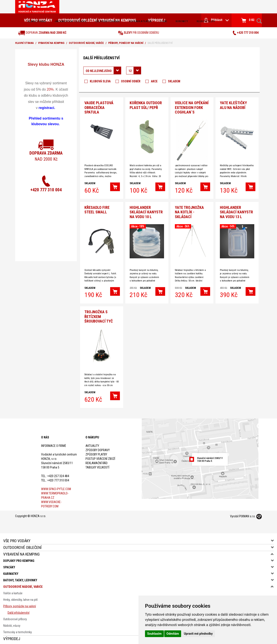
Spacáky (9, 565)
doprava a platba (140, 21)
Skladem (174, 81)
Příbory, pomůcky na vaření (126, 43)
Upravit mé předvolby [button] (198, 634)
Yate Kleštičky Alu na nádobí (233, 105)
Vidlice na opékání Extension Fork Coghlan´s (192, 107)
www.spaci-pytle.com (56, 487)
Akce (154, 81)
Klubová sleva (100, 81)
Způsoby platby (96, 452)
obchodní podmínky (108, 21)
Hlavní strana (37, 21)
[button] (115, 186)
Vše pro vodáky (17, 538)
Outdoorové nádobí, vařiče (86, 43)
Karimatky (11, 571)
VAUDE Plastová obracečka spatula (99, 107)
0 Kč (248, 20)
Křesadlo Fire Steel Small (97, 208)
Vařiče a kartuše (13, 591)
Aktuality (92, 443)
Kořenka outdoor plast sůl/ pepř (146, 105)
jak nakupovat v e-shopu (70, 21)
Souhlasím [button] (154, 634)
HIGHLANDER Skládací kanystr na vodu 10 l (146, 211)
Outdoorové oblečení (22, 545)
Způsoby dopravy (98, 448)
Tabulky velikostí (97, 465)
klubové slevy (206, 21)
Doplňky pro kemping (19, 558)
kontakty (182, 21)
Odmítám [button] (173, 634)
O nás (163, 21)
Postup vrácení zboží (100, 456)
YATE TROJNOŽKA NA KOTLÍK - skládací (189, 211)
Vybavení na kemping (51, 43)
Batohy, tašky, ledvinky (20, 578)
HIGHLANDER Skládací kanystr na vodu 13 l (236, 211)
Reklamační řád (97, 461)
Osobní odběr (131, 81)
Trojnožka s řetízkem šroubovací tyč (99, 314)
